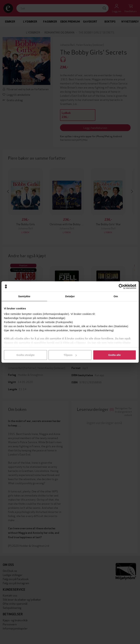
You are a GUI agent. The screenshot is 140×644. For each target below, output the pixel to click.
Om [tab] (116, 296)
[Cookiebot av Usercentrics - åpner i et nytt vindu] (121, 286)
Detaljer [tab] (70, 296)
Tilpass (70, 355)
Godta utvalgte (25, 355)
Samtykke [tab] (24, 296)
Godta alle (115, 355)
